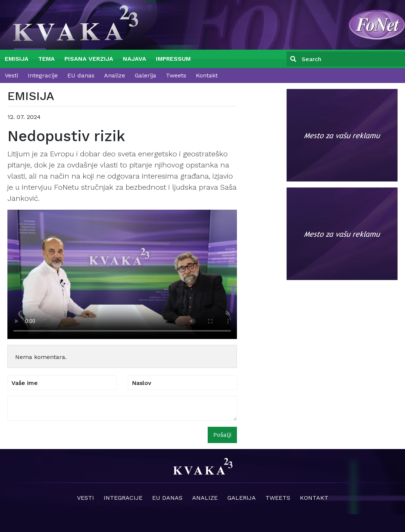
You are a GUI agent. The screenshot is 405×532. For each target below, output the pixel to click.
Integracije (43, 75)
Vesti (11, 75)
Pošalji (222, 435)
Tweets (176, 75)
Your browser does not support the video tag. (122, 274)
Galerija (145, 75)
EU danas (81, 75)
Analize (115, 75)
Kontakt (207, 75)
